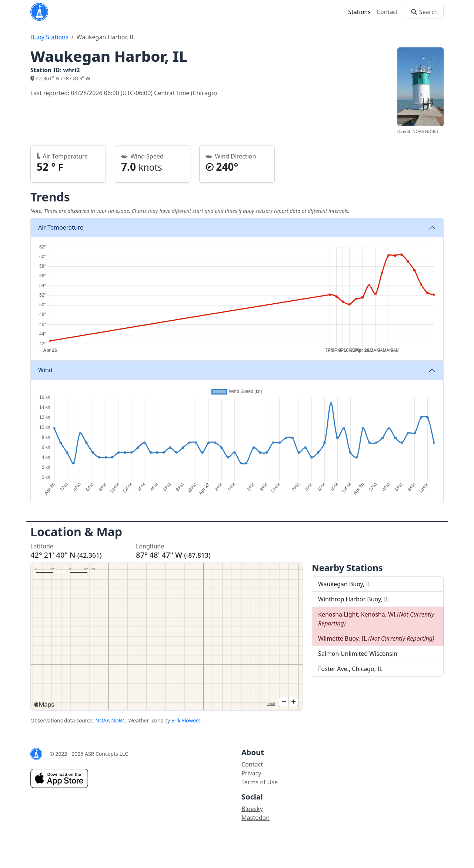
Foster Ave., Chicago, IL (350, 669)
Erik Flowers (186, 720)
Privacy (251, 773)
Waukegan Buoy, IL (345, 584)
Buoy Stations (49, 37)
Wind (45, 370)
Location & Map (76, 532)
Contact (387, 12)
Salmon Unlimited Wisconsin (358, 654)
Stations (359, 12)
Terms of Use (260, 782)
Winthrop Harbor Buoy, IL (354, 599)
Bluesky (252, 809)
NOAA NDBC (110, 720)
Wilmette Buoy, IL (376, 638)
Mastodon (256, 818)
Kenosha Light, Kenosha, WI (376, 619)
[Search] (425, 12)
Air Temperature (61, 227)
